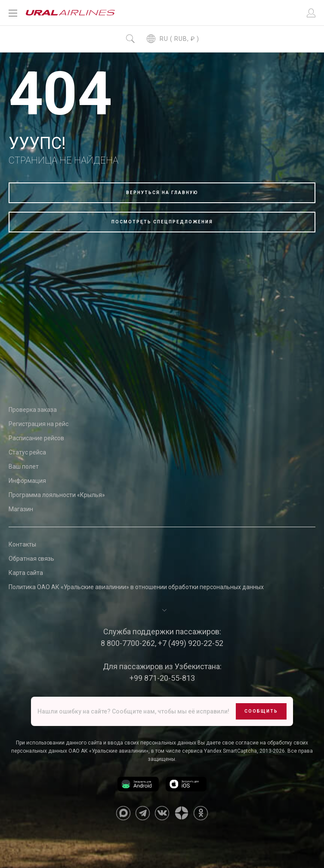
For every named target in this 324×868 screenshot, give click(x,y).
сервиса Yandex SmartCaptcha (219, 751)
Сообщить (261, 711)
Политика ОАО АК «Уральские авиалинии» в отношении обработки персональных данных (136, 587)
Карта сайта (26, 573)
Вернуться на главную (162, 193)
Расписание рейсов (36, 438)
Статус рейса (27, 452)
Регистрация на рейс (39, 424)
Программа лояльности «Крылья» (57, 495)
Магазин (21, 509)
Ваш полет (24, 466)
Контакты (22, 544)
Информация (27, 481)
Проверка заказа (33, 410)
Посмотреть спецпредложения (162, 222)
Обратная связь (31, 559)
